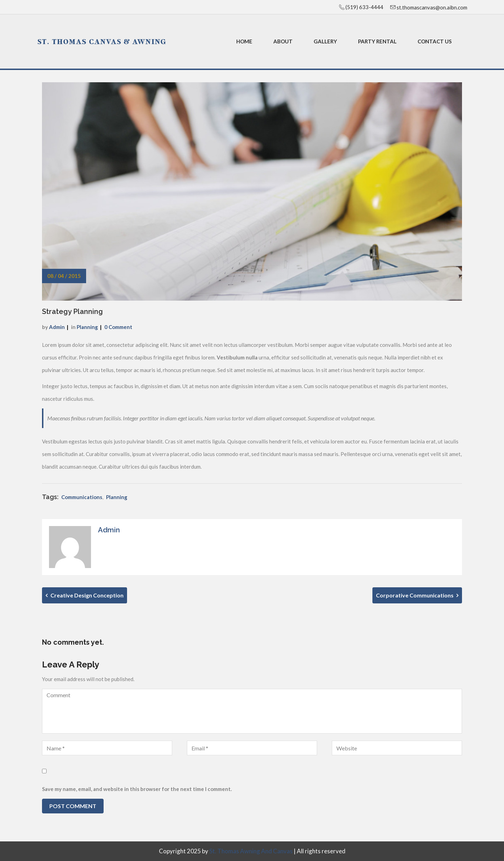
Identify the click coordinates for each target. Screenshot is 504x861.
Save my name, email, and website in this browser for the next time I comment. (137, 789)
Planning (87, 327)
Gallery (325, 41)
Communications (82, 497)
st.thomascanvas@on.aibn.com (431, 7)
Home (244, 41)
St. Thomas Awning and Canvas (251, 851)
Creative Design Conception (85, 595)
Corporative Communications (417, 595)
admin (57, 327)
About (283, 41)
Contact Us (435, 41)
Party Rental (377, 41)
